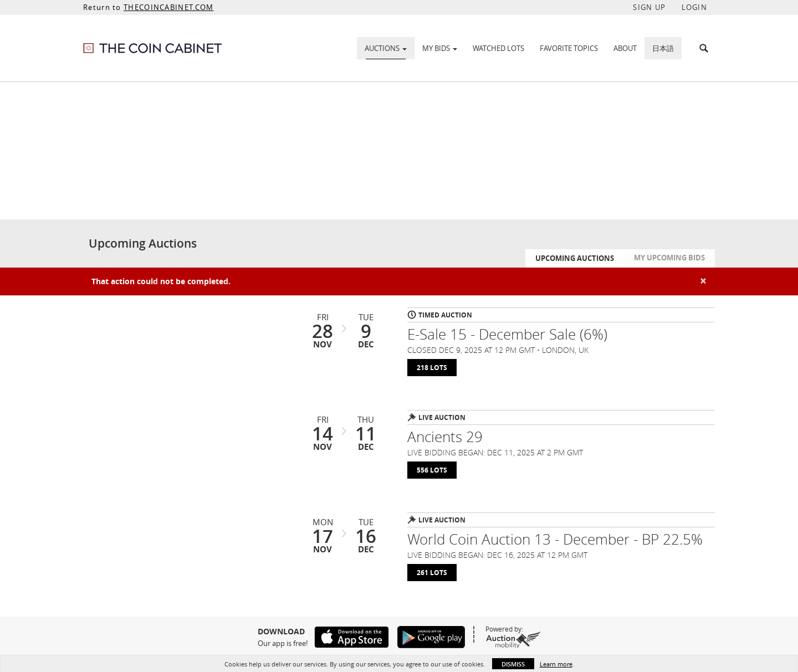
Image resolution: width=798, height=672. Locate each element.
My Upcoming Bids (669, 258)
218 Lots (432, 368)
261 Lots (432, 573)
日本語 (663, 48)
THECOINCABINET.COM (168, 7)
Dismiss (513, 664)
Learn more (556, 664)
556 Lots (432, 470)
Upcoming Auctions (575, 258)
